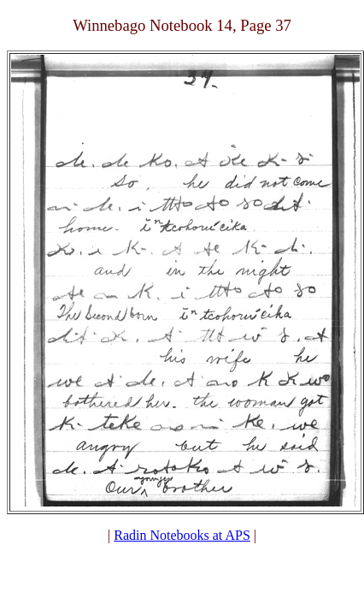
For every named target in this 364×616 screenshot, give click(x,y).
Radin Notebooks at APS (182, 535)
